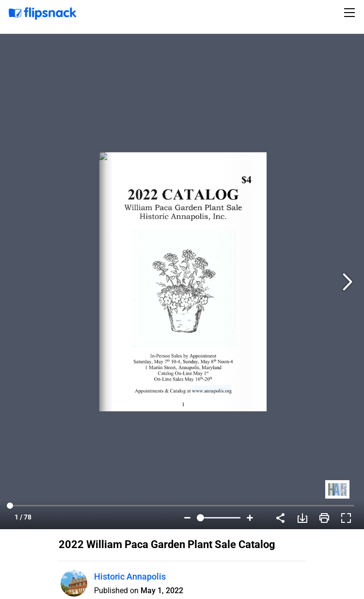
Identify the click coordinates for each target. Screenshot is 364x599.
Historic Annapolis (130, 576)
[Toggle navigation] (351, 13)
